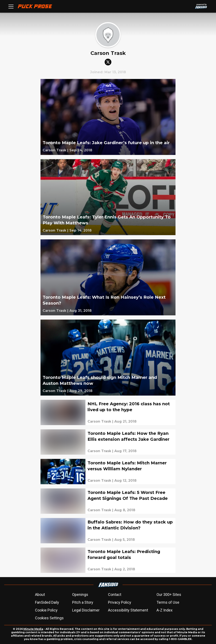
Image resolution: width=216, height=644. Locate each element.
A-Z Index (165, 610)
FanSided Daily (47, 602)
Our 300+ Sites (169, 595)
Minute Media (33, 629)
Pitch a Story (83, 602)
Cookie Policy (46, 610)
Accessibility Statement (128, 610)
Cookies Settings (49, 618)
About (40, 595)
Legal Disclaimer (86, 610)
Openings (80, 595)
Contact (115, 595)
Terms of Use (168, 602)
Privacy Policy (120, 602)
